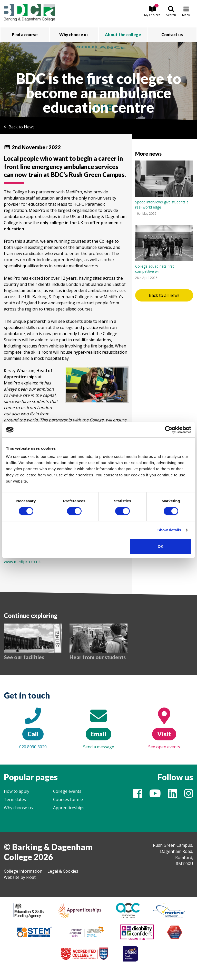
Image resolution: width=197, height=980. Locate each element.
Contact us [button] (172, 35)
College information (23, 871)
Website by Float (20, 877)
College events (67, 791)
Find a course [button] (25, 35)
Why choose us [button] (74, 35)
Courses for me (68, 799)
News (29, 127)
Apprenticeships (69, 808)
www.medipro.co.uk (22, 562)
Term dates (15, 799)
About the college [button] (123, 35)
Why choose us (18, 808)
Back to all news (164, 295)
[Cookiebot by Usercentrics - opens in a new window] (169, 430)
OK (161, 546)
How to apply (17, 791)
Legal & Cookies (63, 871)
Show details (169, 530)
